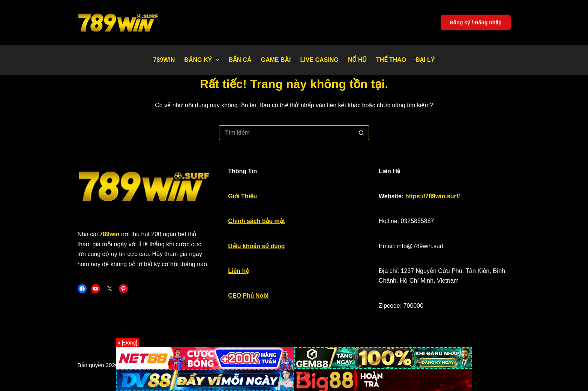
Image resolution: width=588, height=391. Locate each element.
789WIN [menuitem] (164, 60)
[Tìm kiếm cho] (286, 133)
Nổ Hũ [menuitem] (357, 60)
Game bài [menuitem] (276, 60)
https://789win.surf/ (433, 196)
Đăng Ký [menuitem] (203, 60)
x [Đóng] (127, 343)
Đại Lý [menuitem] (425, 60)
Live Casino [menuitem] (319, 60)
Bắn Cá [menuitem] (240, 60)
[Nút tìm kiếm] (361, 133)
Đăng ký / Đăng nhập (475, 22)
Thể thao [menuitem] (391, 60)
